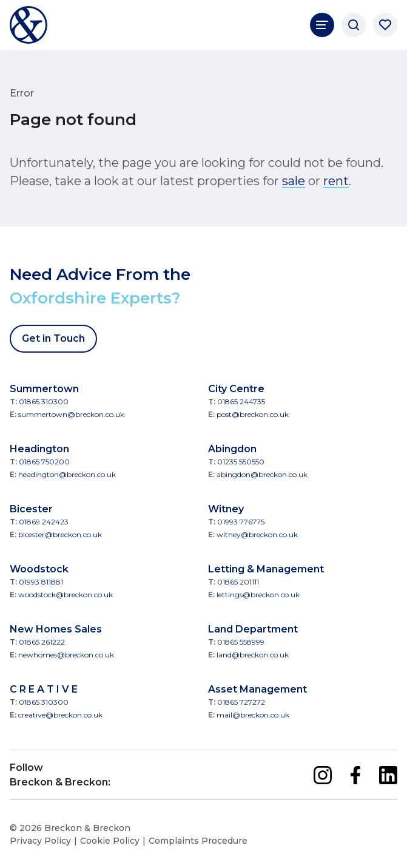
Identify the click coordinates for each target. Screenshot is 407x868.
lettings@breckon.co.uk (258, 595)
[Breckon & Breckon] (29, 25)
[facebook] (355, 775)
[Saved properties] (385, 25)
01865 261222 (42, 642)
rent (336, 181)
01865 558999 (241, 642)
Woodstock (39, 569)
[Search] (354, 25)
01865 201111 (238, 582)
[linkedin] (388, 775)
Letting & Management (266, 569)
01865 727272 (241, 702)
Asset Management (257, 689)
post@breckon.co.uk (253, 414)
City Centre (236, 389)
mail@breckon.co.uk (253, 715)
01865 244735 (241, 402)
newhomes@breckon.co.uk (66, 655)
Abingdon (232, 449)
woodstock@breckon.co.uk (66, 595)
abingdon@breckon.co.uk (262, 474)
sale (294, 181)
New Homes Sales (56, 629)
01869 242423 (44, 522)
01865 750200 (44, 462)
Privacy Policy (40, 841)
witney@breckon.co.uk (257, 534)
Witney (226, 509)
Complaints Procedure (198, 841)
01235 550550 (241, 462)
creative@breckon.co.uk (60, 715)
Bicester (31, 509)
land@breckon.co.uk (253, 655)
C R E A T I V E (44, 689)
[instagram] (323, 775)
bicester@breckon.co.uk (60, 534)
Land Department (253, 629)
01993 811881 (41, 582)
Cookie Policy (110, 841)
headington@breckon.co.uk (67, 474)
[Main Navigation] (322, 25)
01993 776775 (241, 522)
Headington (39, 449)
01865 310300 (44, 402)
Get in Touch (53, 338)
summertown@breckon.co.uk (71, 414)
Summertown (44, 389)
